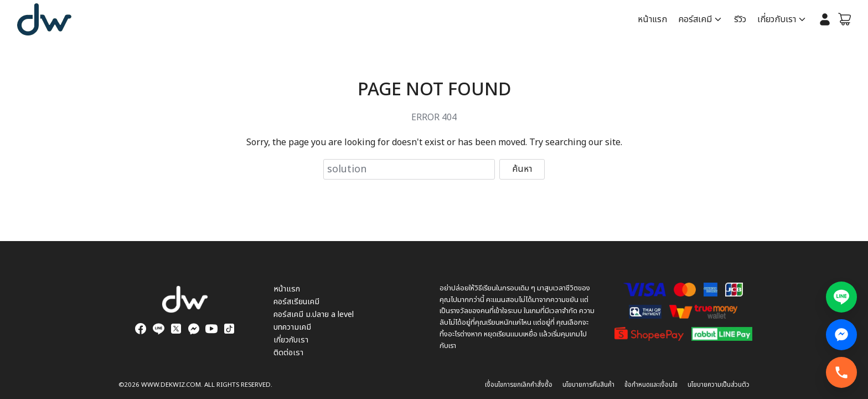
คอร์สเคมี (695, 19)
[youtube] (211, 329)
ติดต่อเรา (288, 353)
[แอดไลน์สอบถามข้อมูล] (841, 297)
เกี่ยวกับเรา (777, 19)
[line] (158, 329)
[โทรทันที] (841, 372)
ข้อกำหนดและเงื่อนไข (651, 385)
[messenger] (194, 329)
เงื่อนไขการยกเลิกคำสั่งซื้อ (519, 385)
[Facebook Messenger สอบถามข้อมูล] (841, 335)
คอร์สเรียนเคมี (296, 302)
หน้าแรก (652, 19)
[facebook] (141, 329)
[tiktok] (229, 329)
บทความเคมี (292, 327)
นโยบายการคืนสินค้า (588, 385)
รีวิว (740, 19)
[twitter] (176, 329)
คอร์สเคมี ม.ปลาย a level (314, 314)
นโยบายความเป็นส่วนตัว (719, 385)
